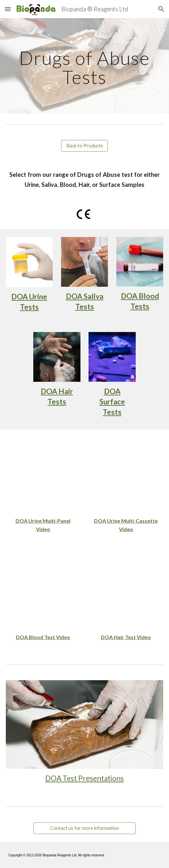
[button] (8, 9)
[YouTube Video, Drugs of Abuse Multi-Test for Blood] (43, 591)
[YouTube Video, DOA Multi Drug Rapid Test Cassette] (126, 475)
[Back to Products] (84, 146)
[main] (84, 66)
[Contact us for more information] (84, 828)
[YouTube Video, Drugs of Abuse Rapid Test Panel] (43, 475)
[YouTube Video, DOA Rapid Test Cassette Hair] (126, 591)
